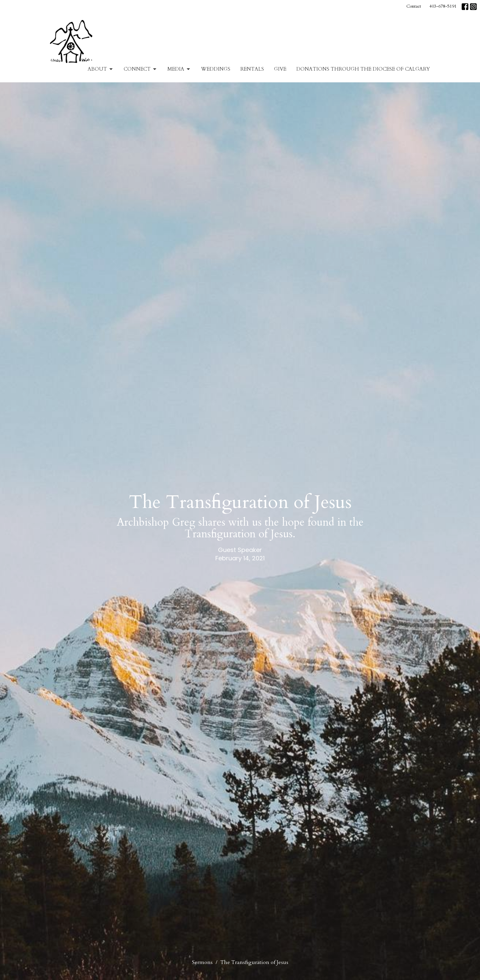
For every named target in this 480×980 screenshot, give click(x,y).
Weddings (216, 69)
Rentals (252, 69)
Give (280, 69)
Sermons (202, 962)
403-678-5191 (443, 6)
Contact (414, 6)
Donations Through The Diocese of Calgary (363, 69)
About (101, 69)
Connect (140, 69)
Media (179, 69)
